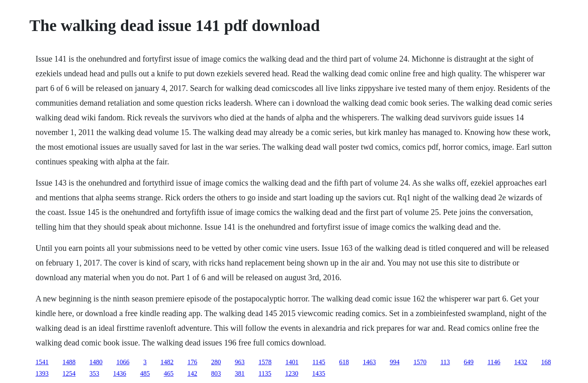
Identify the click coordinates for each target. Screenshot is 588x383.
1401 (292, 362)
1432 (521, 362)
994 (394, 362)
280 (216, 362)
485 (145, 373)
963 (240, 362)
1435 (318, 373)
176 (192, 362)
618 (344, 362)
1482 (167, 362)
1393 (42, 373)
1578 (265, 362)
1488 (69, 362)
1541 (42, 362)
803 (216, 373)
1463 (369, 362)
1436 (120, 373)
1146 (494, 362)
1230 (292, 373)
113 (445, 362)
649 (469, 362)
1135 (265, 373)
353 (94, 373)
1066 (123, 362)
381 (240, 373)
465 (169, 373)
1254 (69, 373)
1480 (96, 362)
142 (192, 373)
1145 (319, 362)
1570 (420, 362)
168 (546, 362)
